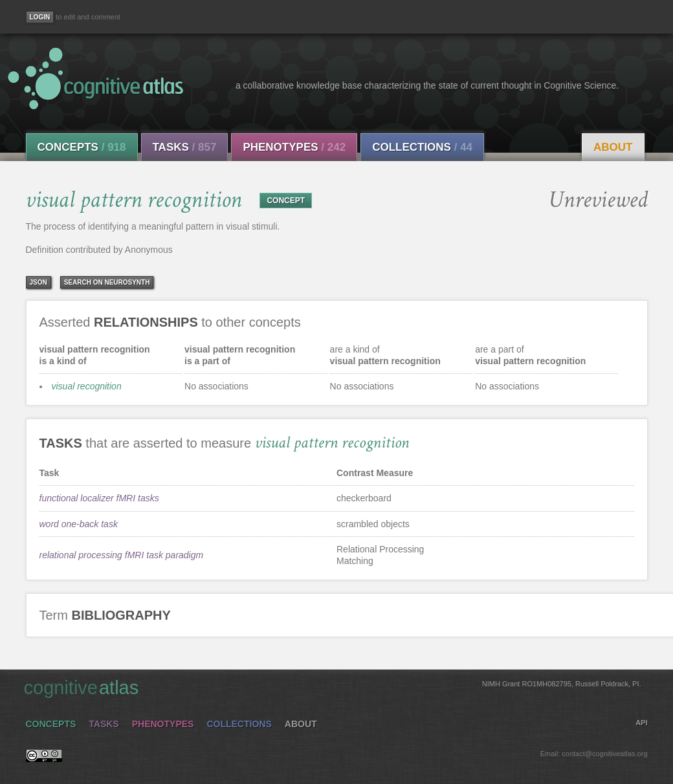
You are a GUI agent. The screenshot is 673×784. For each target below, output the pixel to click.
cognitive (333, 687)
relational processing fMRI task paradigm (122, 555)
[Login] (40, 17)
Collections (422, 147)
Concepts (82, 147)
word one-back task (79, 524)
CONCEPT (286, 201)
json (39, 282)
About (613, 147)
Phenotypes (294, 147)
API (641, 723)
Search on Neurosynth (107, 282)
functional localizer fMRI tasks (99, 498)
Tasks (185, 147)
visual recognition (87, 386)
